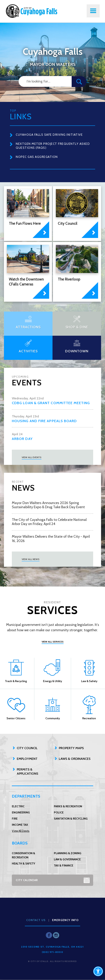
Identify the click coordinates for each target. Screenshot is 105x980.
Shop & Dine (77, 327)
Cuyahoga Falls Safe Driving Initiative (49, 135)
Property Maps (71, 748)
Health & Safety (23, 863)
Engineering (21, 812)
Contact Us (36, 920)
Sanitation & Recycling (71, 819)
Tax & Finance (64, 865)
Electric (18, 806)
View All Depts (21, 831)
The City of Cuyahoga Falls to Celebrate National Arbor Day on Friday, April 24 (49, 522)
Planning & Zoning (68, 853)
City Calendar (27, 880)
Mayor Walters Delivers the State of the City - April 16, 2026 (51, 539)
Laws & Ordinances (75, 759)
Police (59, 812)
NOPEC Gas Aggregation (37, 157)
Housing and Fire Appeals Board (44, 421)
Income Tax (20, 825)
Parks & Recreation (68, 806)
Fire (15, 819)
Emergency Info (65, 920)
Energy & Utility (52, 670)
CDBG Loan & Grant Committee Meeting (51, 403)
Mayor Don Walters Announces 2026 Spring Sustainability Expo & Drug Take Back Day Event (48, 505)
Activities (28, 351)
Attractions (28, 327)
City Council (27, 748)
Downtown (77, 351)
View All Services (53, 642)
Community (52, 708)
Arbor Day (22, 439)
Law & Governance (67, 859)
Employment (27, 759)
